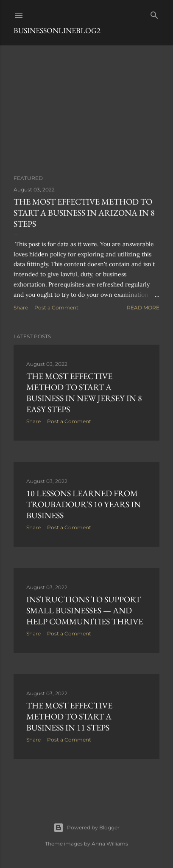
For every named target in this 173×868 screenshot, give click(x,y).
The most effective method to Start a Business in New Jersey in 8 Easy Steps (84, 393)
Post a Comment (56, 308)
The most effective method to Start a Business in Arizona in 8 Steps (84, 213)
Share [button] (21, 308)
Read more (143, 308)
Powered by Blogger (86, 828)
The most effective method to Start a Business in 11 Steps (69, 716)
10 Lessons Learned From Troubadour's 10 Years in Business (84, 504)
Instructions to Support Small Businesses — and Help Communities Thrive (85, 610)
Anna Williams (110, 844)
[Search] (154, 13)
